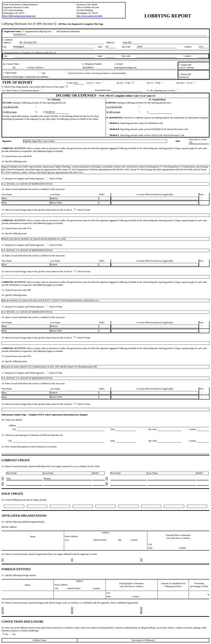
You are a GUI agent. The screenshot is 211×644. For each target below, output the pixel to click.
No (5, 634)
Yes (13, 634)
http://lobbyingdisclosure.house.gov (19, 16)
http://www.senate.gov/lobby (90, 16)
